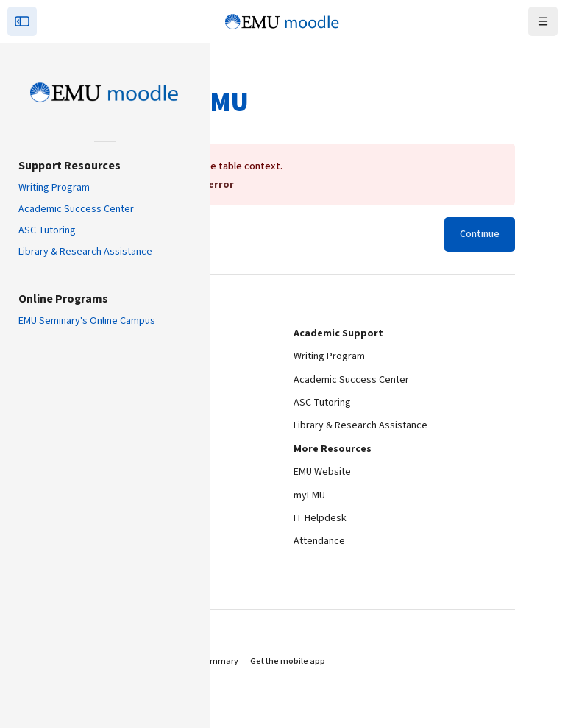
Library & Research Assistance (85, 252)
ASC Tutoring (47, 230)
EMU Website (322, 464)
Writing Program (54, 188)
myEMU (309, 488)
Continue (480, 227)
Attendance (319, 534)
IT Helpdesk (320, 511)
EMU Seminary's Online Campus (87, 321)
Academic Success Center (76, 209)
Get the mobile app (288, 654)
